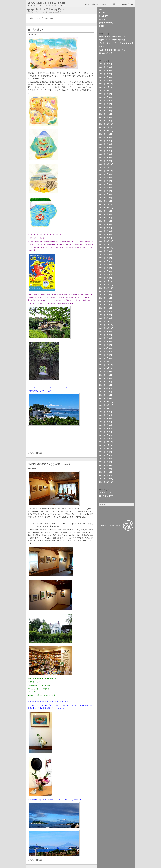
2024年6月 (104, 144)
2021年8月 (104, 254)
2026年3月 (104, 74)
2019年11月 (104, 325)
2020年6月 (104, 301)
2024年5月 (104, 147)
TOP (101, 9)
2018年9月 (104, 372)
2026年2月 (104, 77)
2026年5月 (104, 67)
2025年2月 (104, 117)
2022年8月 (104, 214)
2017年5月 (104, 425)
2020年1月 (104, 318)
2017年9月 (104, 412)
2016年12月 (104, 442)
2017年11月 (104, 405)
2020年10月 (104, 288)
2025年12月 (104, 84)
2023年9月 (104, 174)
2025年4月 (104, 111)
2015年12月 (104, 482)
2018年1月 (104, 398)
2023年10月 (104, 171)
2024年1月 (104, 161)
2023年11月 (104, 167)
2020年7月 (104, 298)
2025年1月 (104, 121)
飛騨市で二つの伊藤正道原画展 (112, 40)
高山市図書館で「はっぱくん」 (112, 50)
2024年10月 (104, 131)
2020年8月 (104, 295)
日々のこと (40, 453)
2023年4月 (104, 191)
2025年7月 (104, 101)
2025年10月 (104, 91)
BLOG (102, 13)
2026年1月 (104, 80)
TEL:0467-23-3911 (50, 304)
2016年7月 (104, 459)
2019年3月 (104, 351)
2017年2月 (104, 435)
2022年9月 (104, 211)
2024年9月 (104, 134)
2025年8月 (104, 97)
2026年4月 (104, 70)
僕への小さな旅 (106, 53)
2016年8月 (104, 455)
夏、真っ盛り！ (36, 30)
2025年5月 (104, 107)
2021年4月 (104, 268)
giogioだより (105, 492)
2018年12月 (104, 362)
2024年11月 (104, 127)
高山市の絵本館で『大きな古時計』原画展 (49, 464)
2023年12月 (104, 164)
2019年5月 (104, 345)
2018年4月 (104, 388)
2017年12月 (104, 402)
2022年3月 (104, 231)
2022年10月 (104, 208)
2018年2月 (104, 395)
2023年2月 (104, 198)
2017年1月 (104, 438)
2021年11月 (104, 244)
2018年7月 (104, 378)
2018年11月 (104, 365)
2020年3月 (104, 311)
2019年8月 (104, 335)
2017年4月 (104, 428)
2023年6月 (104, 184)
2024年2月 (104, 157)
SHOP (102, 26)
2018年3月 (104, 392)
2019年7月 (104, 338)
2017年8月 (104, 415)
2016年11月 (104, 445)
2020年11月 (104, 285)
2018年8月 (104, 375)
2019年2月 (104, 355)
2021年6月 (104, 261)
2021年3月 (104, 271)
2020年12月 (104, 281)
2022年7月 (104, 218)
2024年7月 (104, 141)
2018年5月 (104, 385)
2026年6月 (104, 64)
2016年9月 (104, 452)
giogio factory (106, 23)
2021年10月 (104, 248)
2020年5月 (104, 305)
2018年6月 (104, 382)
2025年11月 (104, 87)
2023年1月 (104, 201)
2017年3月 (104, 432)
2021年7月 (104, 258)
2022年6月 (104, 221)
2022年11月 (104, 204)
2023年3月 (104, 194)
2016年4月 (104, 469)
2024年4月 (104, 151)
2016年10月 (104, 448)
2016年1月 (104, 479)
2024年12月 (104, 124)
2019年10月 (104, 328)
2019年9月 (104, 331)
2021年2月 (104, 275)
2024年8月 (104, 137)
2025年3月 (104, 114)
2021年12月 (104, 241)
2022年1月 (104, 238)
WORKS (103, 19)
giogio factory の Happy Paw (45, 9)
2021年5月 (104, 264)
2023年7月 (104, 181)
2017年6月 (104, 422)
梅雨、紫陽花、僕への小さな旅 (112, 36)
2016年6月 (104, 462)
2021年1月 (104, 278)
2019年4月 (104, 348)
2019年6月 (104, 341)
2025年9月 (104, 94)
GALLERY (104, 16)
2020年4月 (104, 308)
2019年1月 (104, 358)
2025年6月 (104, 104)
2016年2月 (104, 475)
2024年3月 (104, 154)
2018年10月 (104, 368)
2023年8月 (104, 177)
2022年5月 (104, 224)
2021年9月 (104, 251)
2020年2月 (104, 315)
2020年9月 (104, 291)
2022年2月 (104, 234)
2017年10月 (104, 408)
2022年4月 (104, 228)
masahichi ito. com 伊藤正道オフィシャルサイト (51, 4)
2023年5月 (104, 188)
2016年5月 (104, 465)
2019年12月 (104, 321)
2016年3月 (104, 472)
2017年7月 (104, 418)
